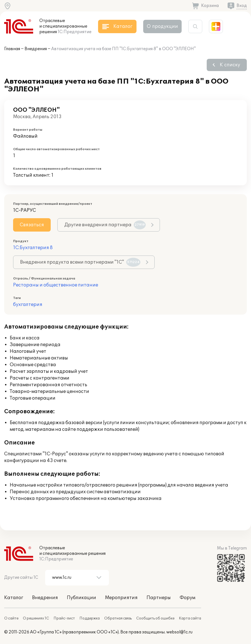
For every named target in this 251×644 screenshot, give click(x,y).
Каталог (14, 598)
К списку (230, 65)
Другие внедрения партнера (105, 225)
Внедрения (36, 49)
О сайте (11, 618)
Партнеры (159, 598)
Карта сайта (190, 618)
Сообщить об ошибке (155, 618)
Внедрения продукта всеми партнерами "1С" (80, 262)
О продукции (162, 26)
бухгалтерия (28, 305)
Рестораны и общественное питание (56, 285)
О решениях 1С (36, 618)
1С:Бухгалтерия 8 (33, 248)
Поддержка (90, 618)
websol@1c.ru (179, 632)
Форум (187, 598)
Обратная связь (118, 618)
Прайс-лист (64, 618)
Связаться (32, 225)
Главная (12, 49)
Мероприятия (121, 598)
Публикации (81, 598)
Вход (242, 6)
